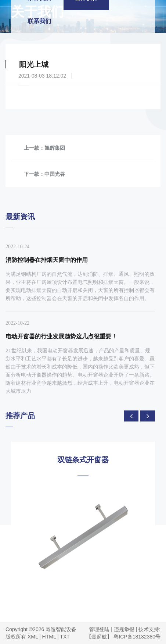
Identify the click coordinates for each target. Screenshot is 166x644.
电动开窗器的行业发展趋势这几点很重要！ (61, 336)
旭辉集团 (55, 148)
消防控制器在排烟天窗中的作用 (47, 260)
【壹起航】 (99, 637)
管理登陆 (99, 629)
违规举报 (124, 629)
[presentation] (131, 416)
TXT (65, 637)
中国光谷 (55, 174)
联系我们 (39, 21)
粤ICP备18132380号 (137, 637)
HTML (49, 637)
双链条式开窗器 (83, 460)
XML (33, 637)
